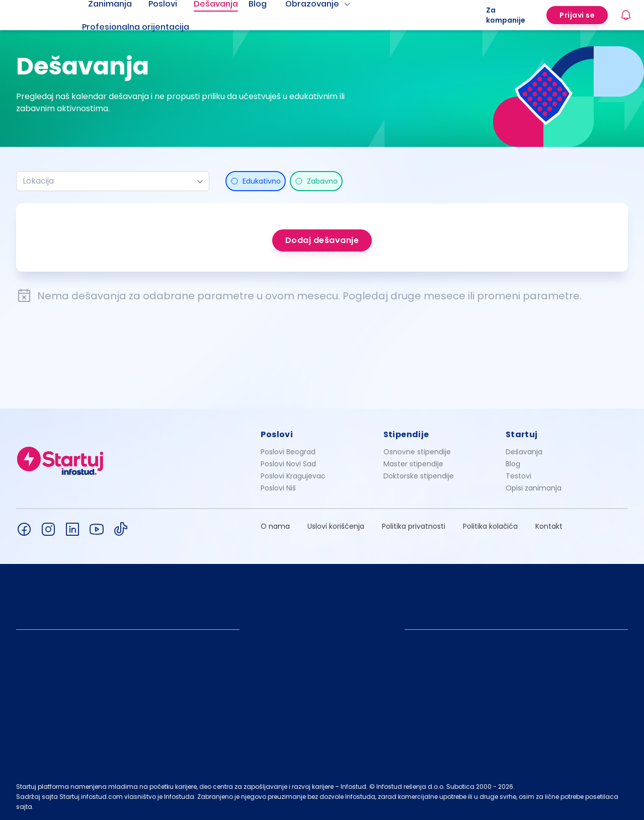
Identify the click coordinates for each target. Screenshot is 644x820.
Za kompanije (506, 15)
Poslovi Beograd (288, 452)
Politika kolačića (490, 526)
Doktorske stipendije (419, 476)
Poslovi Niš (278, 488)
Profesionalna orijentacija (136, 27)
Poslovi (277, 434)
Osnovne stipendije (417, 452)
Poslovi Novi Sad (288, 464)
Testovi (518, 476)
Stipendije (406, 434)
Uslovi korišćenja (336, 526)
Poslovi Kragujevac (293, 476)
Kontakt (549, 526)
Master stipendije (413, 464)
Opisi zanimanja (534, 488)
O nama (275, 526)
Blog (513, 464)
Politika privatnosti (414, 526)
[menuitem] (148, 27)
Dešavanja (524, 452)
